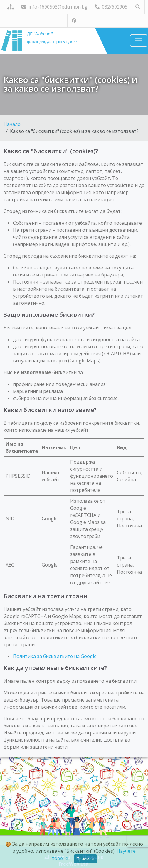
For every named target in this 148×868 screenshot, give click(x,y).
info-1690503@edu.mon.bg (54, 7)
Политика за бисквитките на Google (55, 656)
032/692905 (111, 7)
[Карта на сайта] (11, 7)
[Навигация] (139, 41)
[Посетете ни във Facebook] (74, 21)
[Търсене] (138, 7)
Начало (12, 124)
